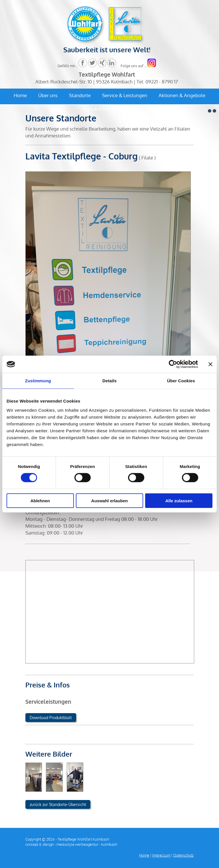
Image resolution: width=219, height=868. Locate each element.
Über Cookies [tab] (181, 381)
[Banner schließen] (210, 364)
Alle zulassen (179, 500)
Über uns (48, 95)
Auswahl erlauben (109, 500)
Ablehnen (40, 500)
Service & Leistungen (125, 95)
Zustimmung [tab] (38, 381)
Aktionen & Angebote (182, 95)
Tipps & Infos (95, 109)
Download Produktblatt (51, 718)
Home (20, 95)
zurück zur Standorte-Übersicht (58, 804)
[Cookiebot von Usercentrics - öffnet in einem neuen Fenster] (173, 364)
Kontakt (129, 109)
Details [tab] (109, 381)
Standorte (80, 95)
